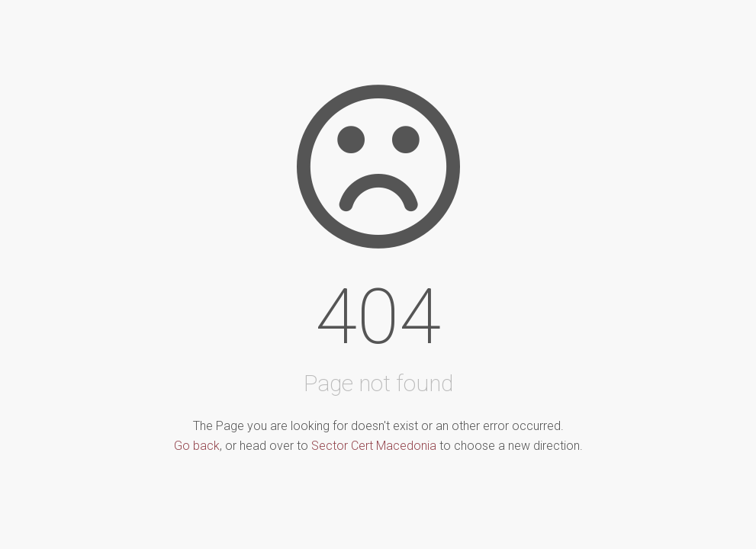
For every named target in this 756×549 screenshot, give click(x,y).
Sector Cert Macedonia (374, 446)
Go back (197, 446)
